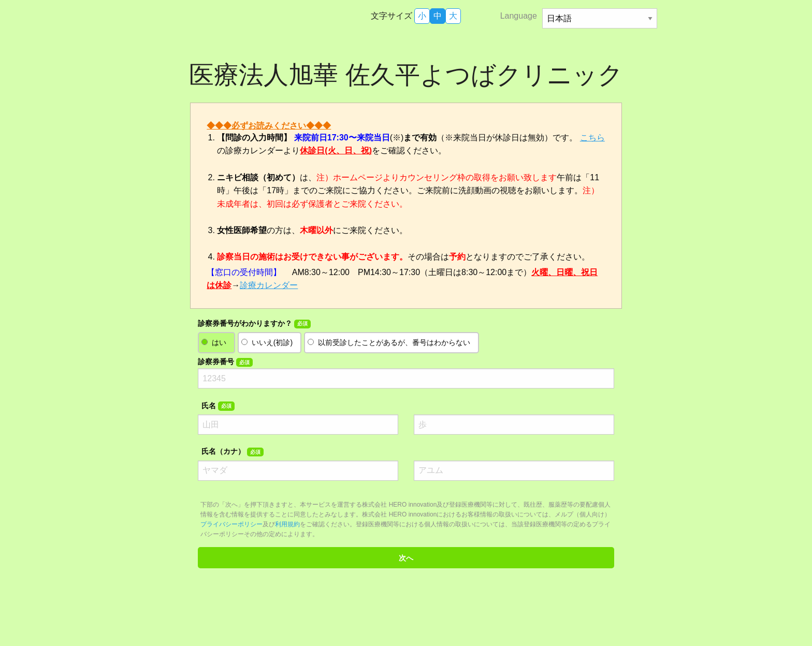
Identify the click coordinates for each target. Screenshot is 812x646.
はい (219, 342)
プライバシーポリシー (231, 524)
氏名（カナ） (232, 452)
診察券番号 (225, 362)
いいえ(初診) (272, 342)
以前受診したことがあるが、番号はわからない (394, 342)
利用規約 (287, 524)
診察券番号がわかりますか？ (254, 324)
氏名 (218, 406)
